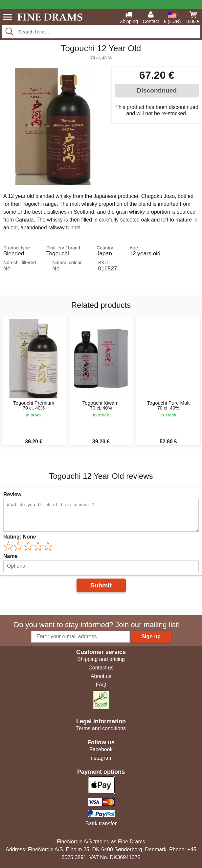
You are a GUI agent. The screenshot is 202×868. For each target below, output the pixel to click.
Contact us (101, 668)
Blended (14, 253)
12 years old (145, 253)
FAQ (101, 685)
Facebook (101, 749)
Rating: (20, 537)
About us (101, 676)
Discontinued (157, 90)
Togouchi (58, 253)
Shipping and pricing (101, 659)
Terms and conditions (101, 728)
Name (11, 556)
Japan (104, 253)
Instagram (101, 758)
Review (12, 494)
